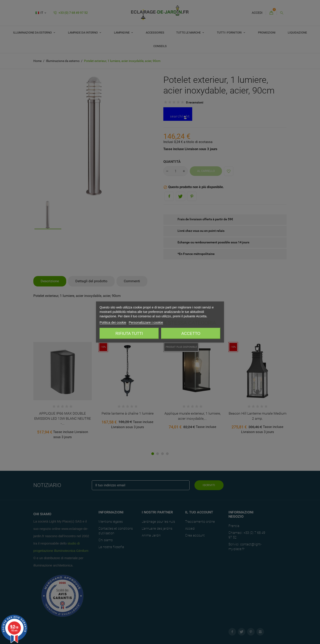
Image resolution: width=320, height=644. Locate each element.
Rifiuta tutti (129, 334)
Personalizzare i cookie (146, 322)
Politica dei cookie (113, 322)
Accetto (191, 334)
